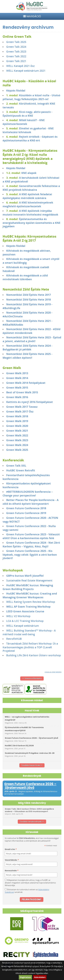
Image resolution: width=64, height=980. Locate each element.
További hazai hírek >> (32, 765)
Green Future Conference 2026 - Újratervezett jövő (31, 738)
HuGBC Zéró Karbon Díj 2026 (19, 746)
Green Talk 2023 (16, 51)
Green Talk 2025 (16, 42)
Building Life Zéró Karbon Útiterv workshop (34, 655)
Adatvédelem (40, 977)
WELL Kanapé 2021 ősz (20, 66)
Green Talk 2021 (16, 61)
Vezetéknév (12, 860)
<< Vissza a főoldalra (32, 678)
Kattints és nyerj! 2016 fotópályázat (30, 402)
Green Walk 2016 (17, 397)
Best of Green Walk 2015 (22, 392)
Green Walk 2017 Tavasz (22, 407)
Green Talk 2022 (16, 56)
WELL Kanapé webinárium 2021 (26, 71)
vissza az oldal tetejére (53, 672)
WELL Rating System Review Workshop (31, 602)
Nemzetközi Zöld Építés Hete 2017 (29, 295)
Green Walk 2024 (17, 445)
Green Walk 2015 (17, 388)
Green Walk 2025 (17, 450)
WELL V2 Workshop (18, 616)
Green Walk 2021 (17, 431)
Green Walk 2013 (17, 373)
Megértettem (25, 977)
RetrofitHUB (14, 639)
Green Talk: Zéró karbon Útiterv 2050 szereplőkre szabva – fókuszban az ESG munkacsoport (29, 810)
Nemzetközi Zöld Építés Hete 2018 (29, 299)
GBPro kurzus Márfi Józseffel (25, 576)
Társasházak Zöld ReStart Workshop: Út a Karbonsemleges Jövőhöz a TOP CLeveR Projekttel (30, 647)
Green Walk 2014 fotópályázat (26, 383)
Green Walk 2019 (17, 421)
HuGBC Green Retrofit (21, 470)
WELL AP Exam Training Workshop (28, 607)
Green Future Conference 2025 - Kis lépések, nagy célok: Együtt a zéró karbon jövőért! (30, 554)
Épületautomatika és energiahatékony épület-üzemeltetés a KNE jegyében (31, 223)
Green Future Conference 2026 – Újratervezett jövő (30, 786)
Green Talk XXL (16, 466)
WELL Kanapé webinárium (23, 626)
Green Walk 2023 (17, 440)
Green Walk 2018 (17, 416)
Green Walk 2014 (17, 378)
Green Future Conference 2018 (26, 508)
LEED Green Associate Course (25, 611)
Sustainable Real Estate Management (29, 580)
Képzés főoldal (16, 91)
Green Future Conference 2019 (26, 513)
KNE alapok (29, 173)
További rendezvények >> (32, 822)
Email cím (11, 849)
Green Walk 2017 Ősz (20, 411)
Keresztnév (12, 871)
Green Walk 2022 (17, 435)
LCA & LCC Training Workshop (25, 621)
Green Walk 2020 (17, 426)
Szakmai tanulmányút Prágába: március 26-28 (30, 753)
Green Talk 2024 (16, 47)
